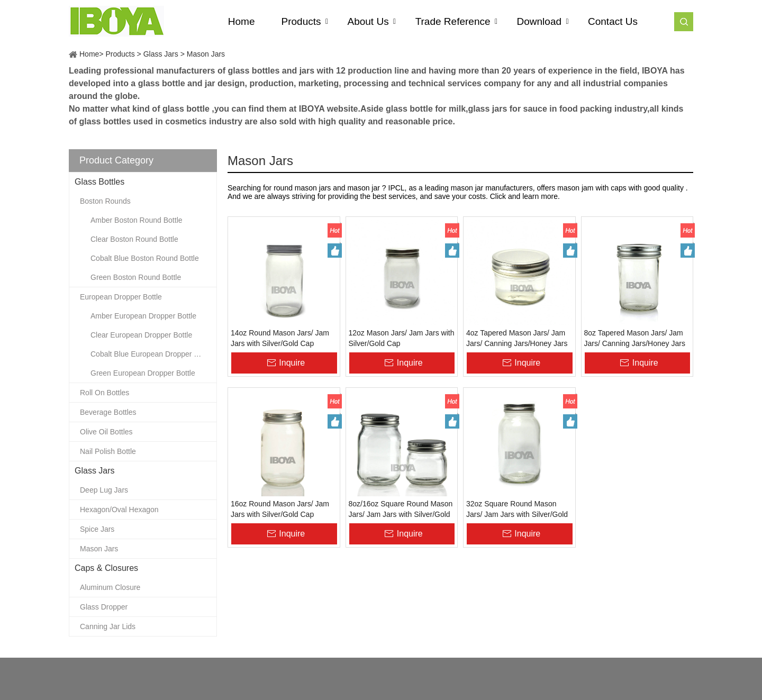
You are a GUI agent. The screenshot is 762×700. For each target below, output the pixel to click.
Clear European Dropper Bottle (141, 335)
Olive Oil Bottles (106, 432)
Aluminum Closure (110, 587)
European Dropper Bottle (121, 297)
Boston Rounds (105, 201)
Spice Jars (97, 529)
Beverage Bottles (108, 412)
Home (89, 54)
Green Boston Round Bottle (136, 277)
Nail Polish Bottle (108, 451)
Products (120, 54)
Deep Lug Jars (104, 490)
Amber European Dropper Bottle (143, 316)
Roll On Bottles (105, 393)
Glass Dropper (104, 607)
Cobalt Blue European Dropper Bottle (152, 354)
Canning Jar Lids (108, 626)
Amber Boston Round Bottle (137, 220)
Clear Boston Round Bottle (134, 239)
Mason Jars (206, 54)
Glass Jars (161, 54)
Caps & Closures (106, 568)
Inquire (292, 363)
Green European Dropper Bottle (143, 373)
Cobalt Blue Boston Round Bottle (145, 258)
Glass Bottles (99, 182)
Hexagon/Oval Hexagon (119, 510)
